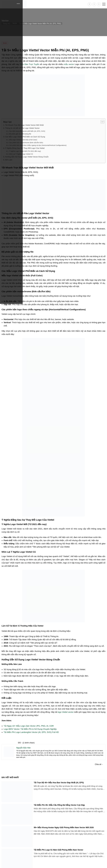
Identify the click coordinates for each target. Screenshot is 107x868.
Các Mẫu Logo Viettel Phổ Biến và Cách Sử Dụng (25, 137)
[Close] (18, 4)
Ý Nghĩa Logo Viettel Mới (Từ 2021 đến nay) (25, 151)
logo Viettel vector (66, 712)
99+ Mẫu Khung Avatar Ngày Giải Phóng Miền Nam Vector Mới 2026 (64, 828)
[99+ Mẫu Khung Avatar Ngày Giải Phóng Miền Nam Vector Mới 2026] (17, 837)
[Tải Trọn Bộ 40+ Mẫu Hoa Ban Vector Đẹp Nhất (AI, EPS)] (17, 792)
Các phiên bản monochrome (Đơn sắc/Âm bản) (26, 143)
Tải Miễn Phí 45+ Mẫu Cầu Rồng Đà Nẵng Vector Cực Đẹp (59, 805)
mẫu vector (69, 64)
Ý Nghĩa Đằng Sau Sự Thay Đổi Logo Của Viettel (25, 148)
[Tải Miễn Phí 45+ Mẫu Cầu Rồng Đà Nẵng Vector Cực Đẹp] (17, 814)
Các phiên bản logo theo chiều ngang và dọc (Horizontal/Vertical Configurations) (38, 145)
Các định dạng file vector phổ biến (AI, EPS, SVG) (27, 131)
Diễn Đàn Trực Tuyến (30, 64)
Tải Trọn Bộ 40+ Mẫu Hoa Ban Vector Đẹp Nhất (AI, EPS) (59, 783)
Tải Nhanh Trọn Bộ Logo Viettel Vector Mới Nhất (24, 125)
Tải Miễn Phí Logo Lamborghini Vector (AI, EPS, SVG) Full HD (31, 732)
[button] (104, 4)
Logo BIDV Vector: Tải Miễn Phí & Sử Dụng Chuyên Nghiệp (30, 729)
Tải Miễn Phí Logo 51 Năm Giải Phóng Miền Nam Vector (58, 850)
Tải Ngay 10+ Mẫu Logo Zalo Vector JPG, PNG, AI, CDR (29, 726)
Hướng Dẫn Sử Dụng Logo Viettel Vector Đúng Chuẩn (27, 157)
